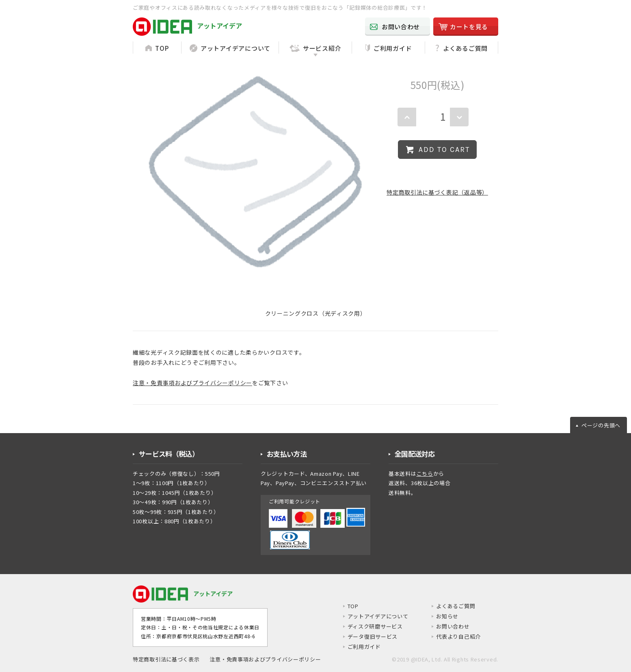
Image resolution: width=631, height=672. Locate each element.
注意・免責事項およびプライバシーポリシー (192, 383)
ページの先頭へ (601, 425)
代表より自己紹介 (457, 637)
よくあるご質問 (454, 606)
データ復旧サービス (366, 637)
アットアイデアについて (372, 616)
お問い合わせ (451, 626)
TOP (345, 606)
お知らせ (445, 616)
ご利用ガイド (357, 647)
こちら (425, 474)
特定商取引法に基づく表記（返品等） (437, 192)
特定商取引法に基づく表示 (166, 660)
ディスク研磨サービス (369, 626)
